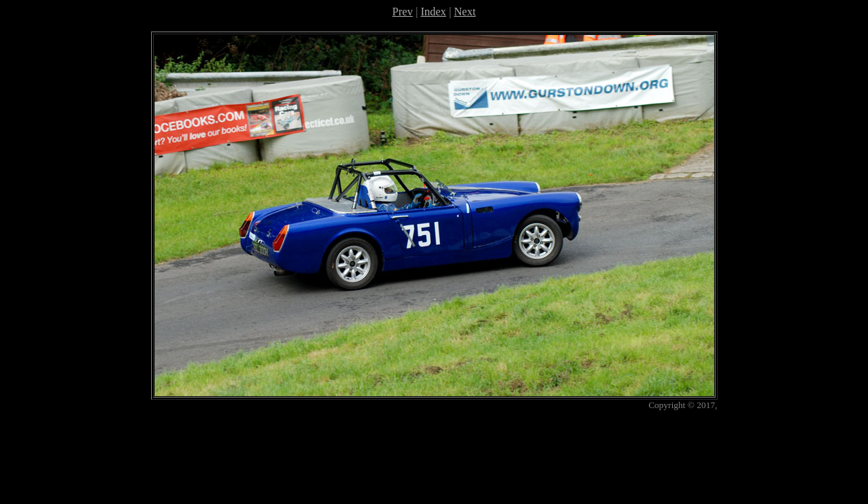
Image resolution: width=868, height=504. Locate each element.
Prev (403, 12)
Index (433, 12)
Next (465, 12)
